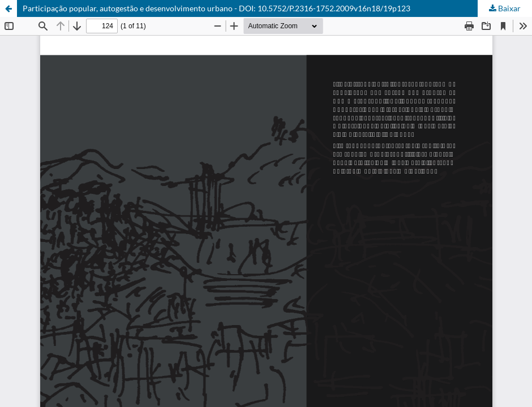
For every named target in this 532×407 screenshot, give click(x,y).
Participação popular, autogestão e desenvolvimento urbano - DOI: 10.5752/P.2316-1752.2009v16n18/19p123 (216, 8)
